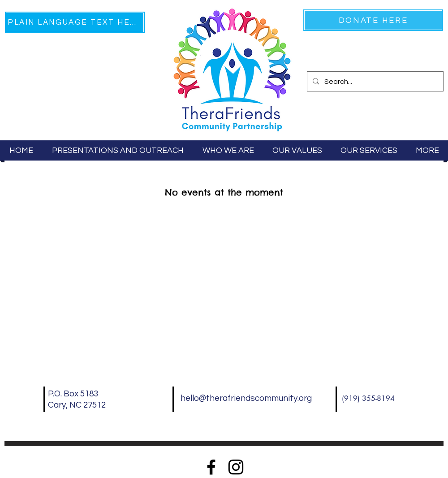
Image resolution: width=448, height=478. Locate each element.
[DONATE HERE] (373, 20)
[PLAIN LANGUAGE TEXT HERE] (75, 22)
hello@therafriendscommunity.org (246, 398)
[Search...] (374, 82)
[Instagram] (236, 467)
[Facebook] (211, 467)
